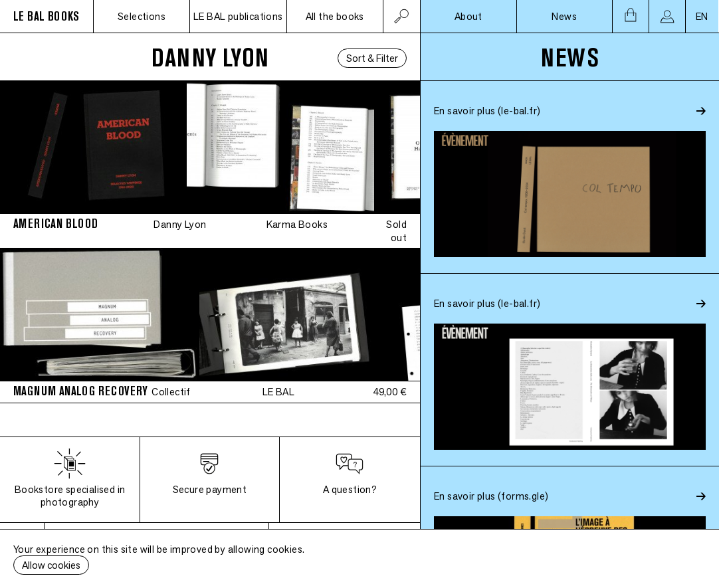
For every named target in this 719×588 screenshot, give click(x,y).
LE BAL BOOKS (47, 16)
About (468, 16)
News (564, 16)
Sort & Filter (372, 58)
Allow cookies (51, 565)
